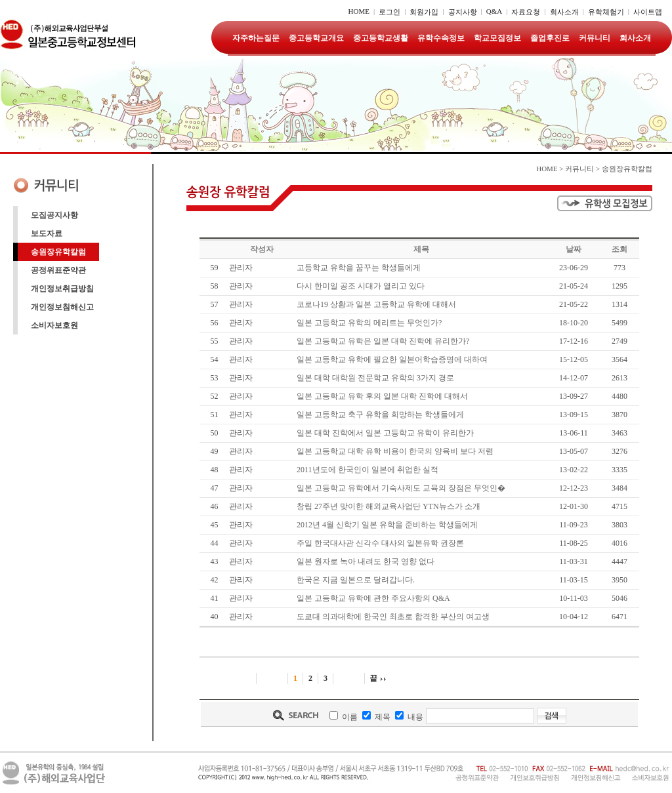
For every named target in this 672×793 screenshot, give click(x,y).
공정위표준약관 (58, 270)
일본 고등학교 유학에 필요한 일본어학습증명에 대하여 (392, 359)
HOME (359, 11)
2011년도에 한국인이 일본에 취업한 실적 (367, 470)
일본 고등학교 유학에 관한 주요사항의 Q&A (373, 598)
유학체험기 (606, 12)
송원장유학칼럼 (58, 252)
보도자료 (47, 234)
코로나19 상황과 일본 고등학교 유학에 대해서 (376, 304)
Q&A (494, 11)
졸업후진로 (550, 38)
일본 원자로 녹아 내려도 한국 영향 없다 (366, 561)
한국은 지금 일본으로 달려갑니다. (356, 580)
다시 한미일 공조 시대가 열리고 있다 (361, 286)
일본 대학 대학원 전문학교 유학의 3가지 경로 (375, 378)
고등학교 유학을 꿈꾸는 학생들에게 (359, 268)
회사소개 (564, 12)
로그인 (389, 12)
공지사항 (463, 12)
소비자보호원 (54, 325)
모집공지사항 (54, 215)
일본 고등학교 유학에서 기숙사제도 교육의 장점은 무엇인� (401, 488)
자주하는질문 (256, 38)
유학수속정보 (441, 38)
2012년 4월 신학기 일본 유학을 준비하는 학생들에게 (387, 525)
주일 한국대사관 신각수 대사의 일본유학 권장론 (380, 543)
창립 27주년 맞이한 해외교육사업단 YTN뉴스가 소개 (388, 506)
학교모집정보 (497, 38)
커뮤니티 (595, 38)
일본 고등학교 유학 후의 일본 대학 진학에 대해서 (382, 396)
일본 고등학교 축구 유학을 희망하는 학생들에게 (380, 415)
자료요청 (526, 12)
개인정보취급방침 (62, 289)
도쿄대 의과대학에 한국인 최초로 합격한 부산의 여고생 (393, 617)
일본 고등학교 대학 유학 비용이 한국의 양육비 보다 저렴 (395, 451)
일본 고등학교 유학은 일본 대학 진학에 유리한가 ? (383, 341)
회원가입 (424, 12)
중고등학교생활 (381, 38)
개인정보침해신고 (62, 307)
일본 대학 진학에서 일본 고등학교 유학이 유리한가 (385, 433)
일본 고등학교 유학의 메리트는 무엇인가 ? (369, 323)
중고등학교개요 (316, 38)
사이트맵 (648, 12)
